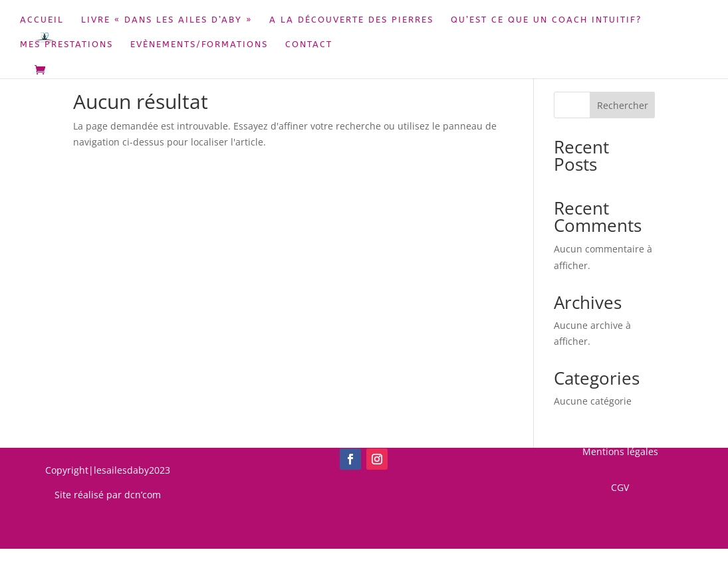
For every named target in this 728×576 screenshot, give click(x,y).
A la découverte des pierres (351, 20)
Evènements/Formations (199, 45)
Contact (309, 45)
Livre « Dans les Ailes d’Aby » (167, 20)
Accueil (42, 20)
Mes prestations (66, 45)
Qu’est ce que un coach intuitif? (546, 20)
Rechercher (623, 105)
